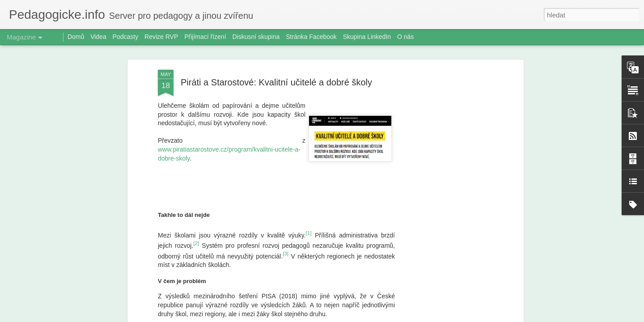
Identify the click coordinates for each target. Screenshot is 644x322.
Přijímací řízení (205, 37)
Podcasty (126, 37)
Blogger (369, 317)
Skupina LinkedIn (367, 37)
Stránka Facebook (311, 37)
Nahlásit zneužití (398, 317)
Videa (98, 37)
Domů (76, 37)
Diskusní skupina (256, 37)
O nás (405, 37)
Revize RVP (161, 37)
